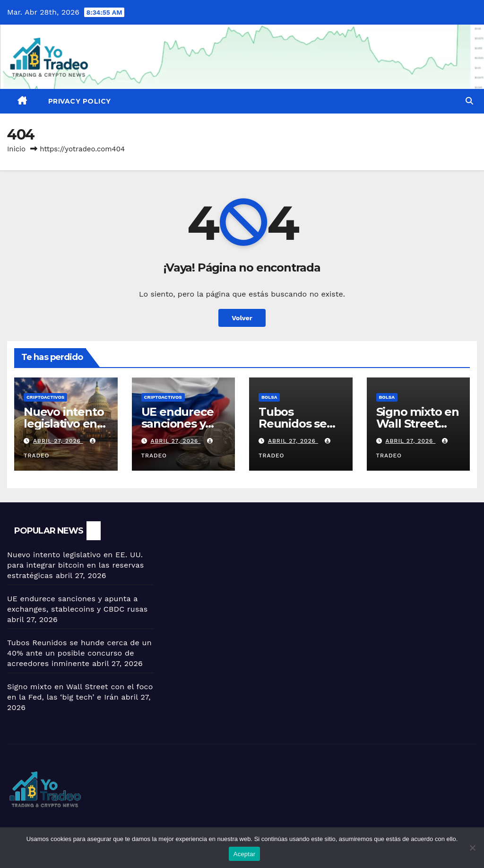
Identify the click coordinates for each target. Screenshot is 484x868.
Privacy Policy (80, 101)
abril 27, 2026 (58, 441)
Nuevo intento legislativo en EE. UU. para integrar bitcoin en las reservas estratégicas (75, 565)
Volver (242, 318)
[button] (469, 101)
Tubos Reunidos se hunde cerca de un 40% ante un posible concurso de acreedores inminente (79, 653)
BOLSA (269, 397)
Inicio (16, 149)
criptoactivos (45, 397)
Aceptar (245, 854)
